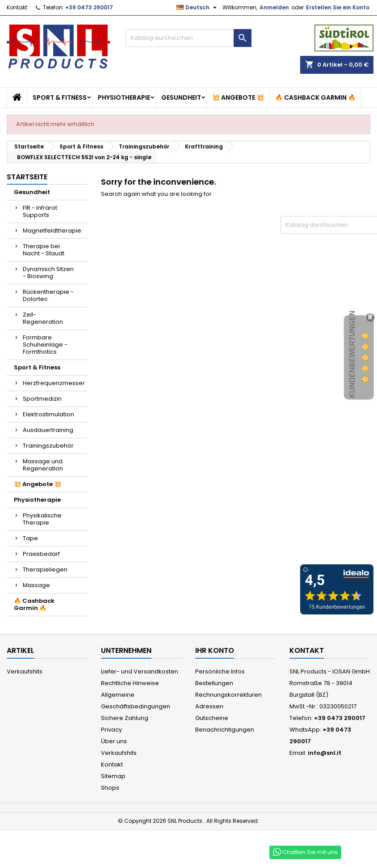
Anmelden (274, 7)
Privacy (111, 730)
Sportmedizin (42, 399)
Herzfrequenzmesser (54, 383)
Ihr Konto (215, 650)
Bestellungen (214, 683)
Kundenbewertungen (352, 355)
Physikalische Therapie (42, 519)
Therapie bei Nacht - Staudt (44, 250)
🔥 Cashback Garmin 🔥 (315, 97)
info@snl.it (325, 753)
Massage (36, 585)
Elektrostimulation (48, 414)
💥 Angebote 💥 (238, 97)
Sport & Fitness (60, 97)
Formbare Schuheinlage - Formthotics (45, 345)
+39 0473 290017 (89, 7)
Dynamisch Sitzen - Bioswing (48, 273)
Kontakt (17, 7)
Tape (30, 538)
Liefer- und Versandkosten (140, 671)
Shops (110, 788)
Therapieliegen (45, 569)
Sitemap (113, 776)
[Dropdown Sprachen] (198, 8)
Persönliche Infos (220, 671)
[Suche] (188, 38)
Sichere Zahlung (125, 718)
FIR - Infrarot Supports (40, 211)
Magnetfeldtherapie (52, 231)
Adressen (209, 706)
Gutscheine (212, 718)
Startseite (27, 177)
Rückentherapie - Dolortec (48, 295)
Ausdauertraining (48, 430)
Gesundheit (181, 97)
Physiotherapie (124, 97)
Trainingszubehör (48, 446)
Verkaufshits (25, 671)
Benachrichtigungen (225, 730)
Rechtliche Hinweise (130, 683)
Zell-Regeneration (43, 318)
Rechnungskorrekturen (228, 695)
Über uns (114, 741)
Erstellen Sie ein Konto (338, 7)
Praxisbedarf (41, 554)
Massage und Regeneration (43, 465)
